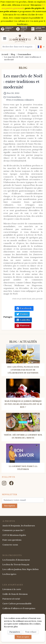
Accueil (5, 54)
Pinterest (23, 326)
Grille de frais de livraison (15, 594)
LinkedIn (23, 320)
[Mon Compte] (36, 38)
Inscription (10, 506)
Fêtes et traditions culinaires (20, 100)
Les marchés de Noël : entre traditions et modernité (23, 58)
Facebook (24, 308)
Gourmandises (24, 54)
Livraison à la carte (12, 589)
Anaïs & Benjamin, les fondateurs (19, 526)
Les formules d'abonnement (16, 560)
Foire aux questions (12, 540)
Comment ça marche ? (13, 530)
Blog (13, 54)
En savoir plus (11, 627)
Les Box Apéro (9, 574)
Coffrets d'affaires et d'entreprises (19, 608)
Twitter (22, 314)
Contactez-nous (10, 545)
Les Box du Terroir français (16, 565)
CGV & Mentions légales (14, 535)
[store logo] (20, 38)
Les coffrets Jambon (21, 569)
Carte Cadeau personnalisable (17, 604)
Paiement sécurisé (11, 599)
